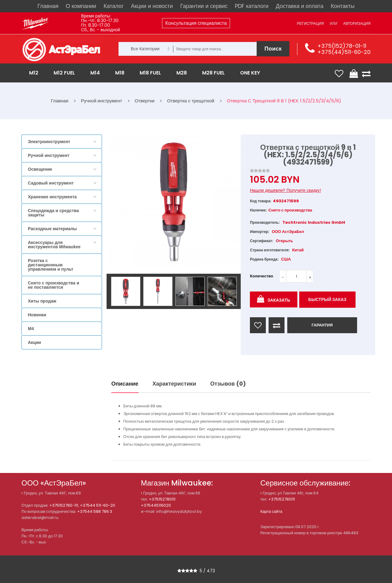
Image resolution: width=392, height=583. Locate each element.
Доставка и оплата (300, 6)
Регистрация (310, 23)
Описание (125, 384)
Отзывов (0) (228, 384)
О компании (81, 6)
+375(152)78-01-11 (342, 46)
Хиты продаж (42, 301)
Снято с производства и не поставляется (54, 285)
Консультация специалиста (196, 23)
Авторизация (357, 23)
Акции (34, 342)
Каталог (113, 6)
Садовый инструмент (51, 183)
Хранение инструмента (52, 197)
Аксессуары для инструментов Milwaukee (54, 245)
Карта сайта (271, 511)
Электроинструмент (49, 142)
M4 (31, 329)
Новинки (37, 315)
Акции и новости (152, 6)
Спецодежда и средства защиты (53, 213)
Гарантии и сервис (204, 6)
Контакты (343, 6)
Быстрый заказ (328, 299)
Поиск (273, 49)
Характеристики (174, 384)
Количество (262, 276)
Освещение (40, 169)
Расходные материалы (52, 229)
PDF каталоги (252, 6)
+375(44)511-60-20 (344, 52)
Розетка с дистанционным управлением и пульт (51, 265)
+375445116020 (156, 505)
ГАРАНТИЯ (322, 325)
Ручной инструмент (49, 155)
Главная (48, 6)
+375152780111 (162, 499)
